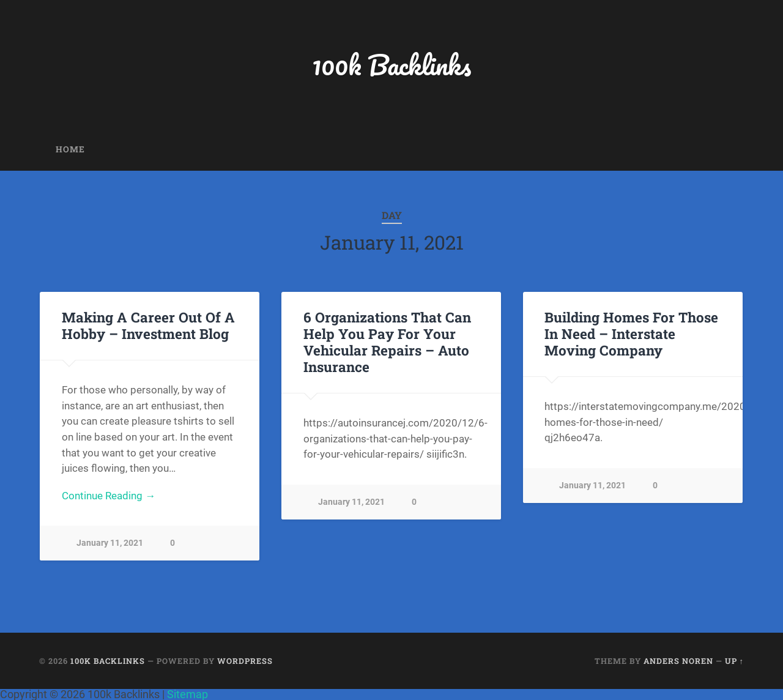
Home (70, 149)
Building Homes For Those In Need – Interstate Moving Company (631, 333)
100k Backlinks (391, 65)
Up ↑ (734, 661)
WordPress (245, 661)
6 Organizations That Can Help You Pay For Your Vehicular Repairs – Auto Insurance (387, 342)
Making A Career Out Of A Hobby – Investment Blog (148, 325)
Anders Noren (678, 661)
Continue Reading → (109, 496)
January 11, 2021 (110, 543)
